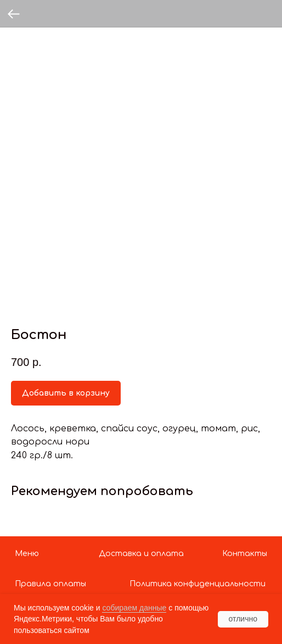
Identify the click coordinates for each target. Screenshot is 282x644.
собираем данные (134, 608)
